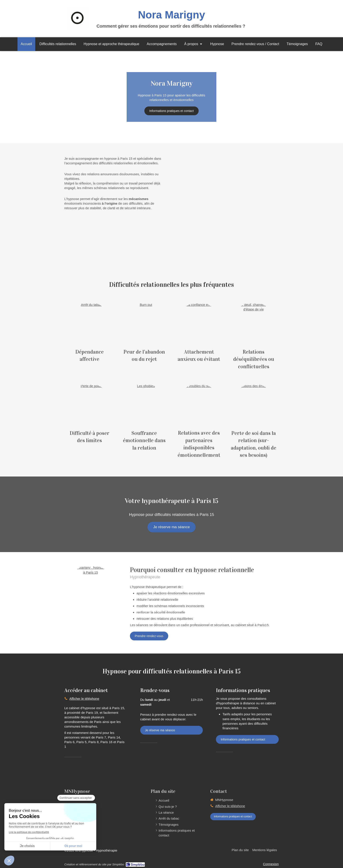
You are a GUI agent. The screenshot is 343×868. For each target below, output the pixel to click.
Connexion (271, 864)
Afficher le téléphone (84, 699)
